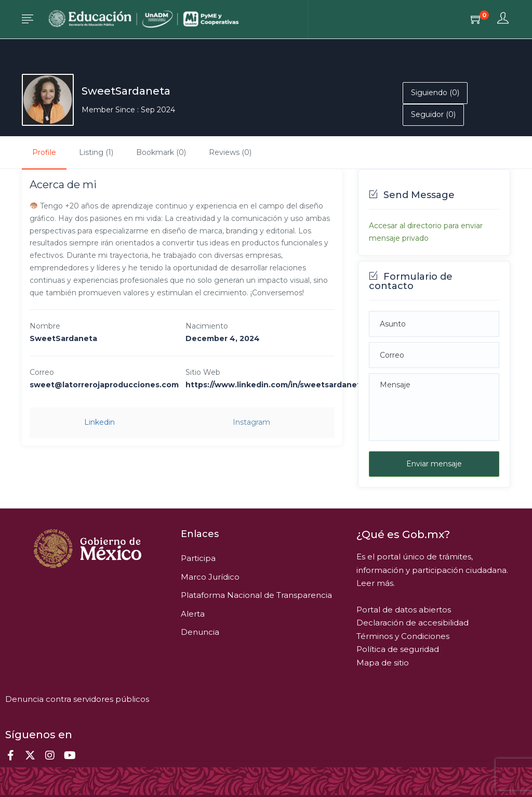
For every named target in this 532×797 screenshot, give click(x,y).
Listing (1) (96, 152)
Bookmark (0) (161, 152)
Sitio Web (203, 372)
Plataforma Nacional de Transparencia (256, 595)
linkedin (99, 422)
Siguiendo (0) (435, 93)
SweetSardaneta (126, 91)
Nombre (45, 326)
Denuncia (200, 632)
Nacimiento (207, 326)
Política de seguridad (398, 649)
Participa (198, 558)
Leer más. (376, 583)
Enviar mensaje (434, 464)
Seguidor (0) (433, 114)
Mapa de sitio (383, 663)
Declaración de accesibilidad (413, 623)
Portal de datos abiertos (404, 610)
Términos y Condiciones (403, 636)
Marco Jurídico (210, 577)
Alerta (193, 614)
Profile (44, 152)
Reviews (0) (230, 152)
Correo (42, 372)
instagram (251, 422)
